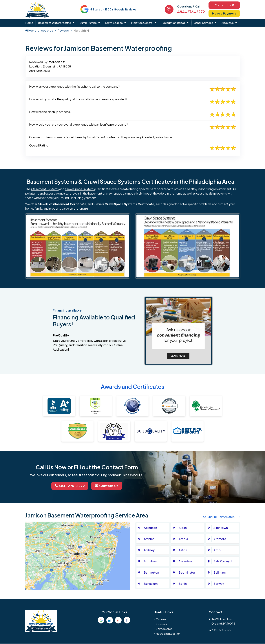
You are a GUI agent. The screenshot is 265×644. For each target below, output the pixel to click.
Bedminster (187, 572)
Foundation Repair (173, 23)
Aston (183, 550)
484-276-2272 (191, 12)
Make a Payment (224, 13)
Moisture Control (142, 23)
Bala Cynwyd (223, 561)
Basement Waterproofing (55, 23)
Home (29, 23)
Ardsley (149, 550)
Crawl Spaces (114, 23)
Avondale (185, 561)
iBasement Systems (45, 189)
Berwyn (219, 584)
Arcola (183, 539)
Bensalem (151, 584)
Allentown (221, 528)
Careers (161, 619)
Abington (150, 528)
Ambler (149, 539)
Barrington (151, 572)
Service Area (164, 629)
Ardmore (220, 539)
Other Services (203, 23)
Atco (217, 550)
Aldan (183, 528)
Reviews (63, 30)
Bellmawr (220, 572)
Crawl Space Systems (80, 189)
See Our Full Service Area (220, 517)
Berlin (183, 584)
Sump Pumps (88, 23)
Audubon (150, 561)
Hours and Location (168, 633)
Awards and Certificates (133, 387)
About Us (228, 23)
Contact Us (224, 5)
